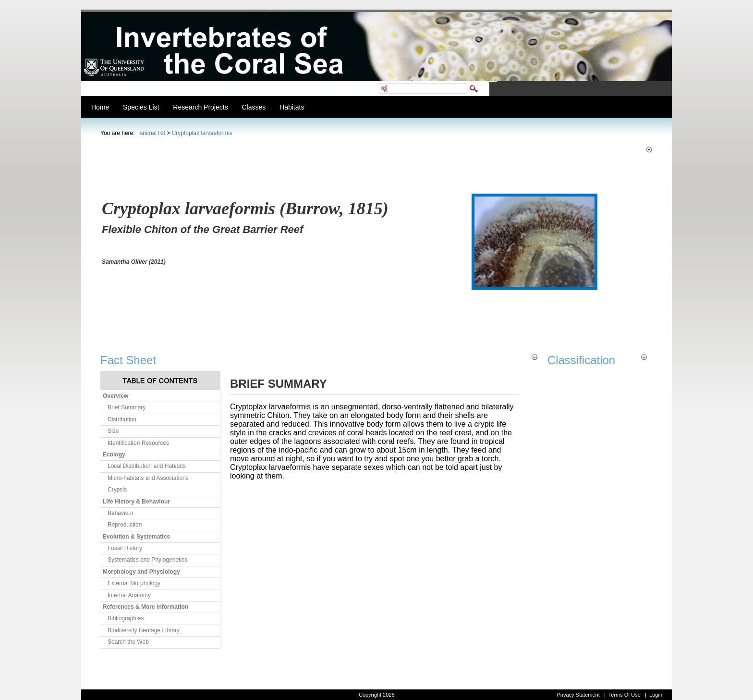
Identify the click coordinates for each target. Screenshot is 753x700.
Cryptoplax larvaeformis (202, 133)
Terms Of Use (625, 695)
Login (656, 695)
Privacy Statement (578, 695)
